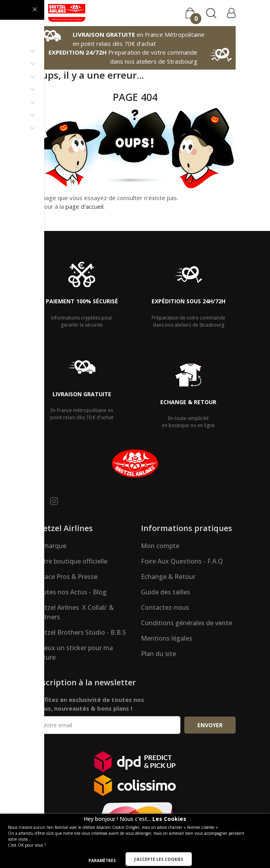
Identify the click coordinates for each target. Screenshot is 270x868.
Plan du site (158, 654)
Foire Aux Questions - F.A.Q (182, 561)
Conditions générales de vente (187, 623)
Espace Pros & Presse (66, 577)
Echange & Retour (168, 577)
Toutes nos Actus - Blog (70, 592)
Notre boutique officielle (71, 561)
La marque (50, 546)
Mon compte (160, 546)
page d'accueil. (85, 206)
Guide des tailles (166, 592)
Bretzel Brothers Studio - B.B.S (80, 632)
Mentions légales (167, 638)
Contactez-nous (165, 607)
